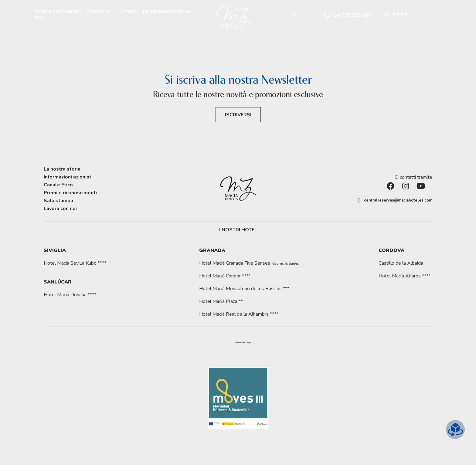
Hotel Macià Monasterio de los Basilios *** (244, 289)
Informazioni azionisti (68, 177)
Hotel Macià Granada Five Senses (249, 263)
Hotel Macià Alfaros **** (405, 276)
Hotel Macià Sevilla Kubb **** (75, 263)
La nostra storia (62, 169)
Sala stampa (58, 201)
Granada (212, 250)
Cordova (391, 250)
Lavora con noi (60, 209)
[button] (243, 343)
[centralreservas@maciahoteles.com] (359, 200)
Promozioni (100, 11)
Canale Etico (58, 185)
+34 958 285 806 (351, 15)
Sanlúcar (58, 282)
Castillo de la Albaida (401, 263)
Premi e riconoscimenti (70, 193)
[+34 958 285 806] (327, 15)
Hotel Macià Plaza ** (221, 301)
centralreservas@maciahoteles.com (398, 200)
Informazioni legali (243, 343)
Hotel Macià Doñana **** (70, 295)
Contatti (128, 11)
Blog (39, 18)
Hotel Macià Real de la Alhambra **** (239, 314)
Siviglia (55, 250)
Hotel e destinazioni (57, 11)
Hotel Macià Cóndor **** (225, 276)
